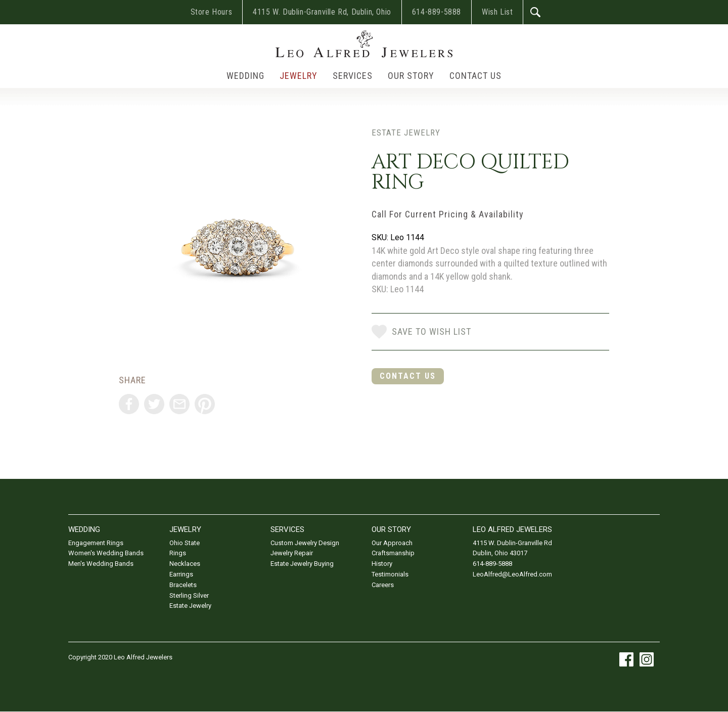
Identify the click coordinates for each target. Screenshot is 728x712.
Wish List (497, 12)
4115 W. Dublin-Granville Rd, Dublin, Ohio (322, 12)
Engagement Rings (96, 543)
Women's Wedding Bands (106, 553)
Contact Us (475, 76)
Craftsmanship (393, 553)
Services (353, 76)
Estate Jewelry (406, 132)
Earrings (181, 574)
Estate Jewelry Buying (302, 564)
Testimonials (390, 574)
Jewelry (299, 76)
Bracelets (183, 585)
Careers (383, 585)
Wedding (245, 76)
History (382, 564)
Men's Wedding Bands (101, 564)
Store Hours (212, 12)
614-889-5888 (437, 12)
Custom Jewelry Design (305, 543)
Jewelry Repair (292, 553)
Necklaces (185, 564)
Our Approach (392, 543)
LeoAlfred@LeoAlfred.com (512, 574)
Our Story (411, 76)
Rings (178, 553)
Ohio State (185, 543)
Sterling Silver (189, 595)
